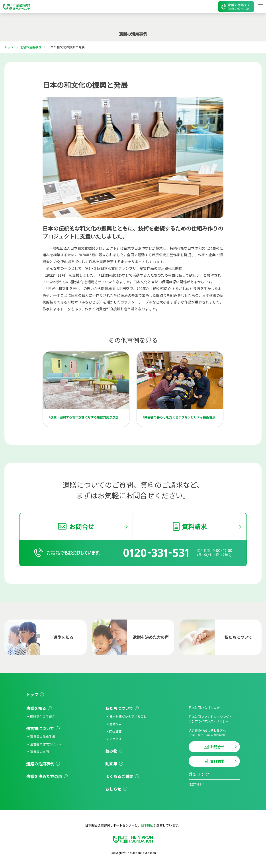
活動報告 (115, 724)
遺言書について (40, 728)
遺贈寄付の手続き (43, 716)
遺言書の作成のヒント (46, 744)
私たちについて (119, 708)
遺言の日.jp (197, 784)
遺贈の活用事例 (31, 47)
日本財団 (147, 825)
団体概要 (115, 731)
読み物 (111, 751)
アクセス (115, 739)
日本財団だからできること (128, 716)
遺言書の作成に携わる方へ (214, 732)
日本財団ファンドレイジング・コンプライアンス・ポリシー (210, 719)
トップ (9, 47)
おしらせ (113, 789)
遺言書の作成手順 (43, 737)
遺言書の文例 (39, 752)
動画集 (111, 764)
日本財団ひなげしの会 (204, 708)
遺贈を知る (36, 708)
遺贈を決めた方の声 (44, 776)
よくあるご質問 (119, 776)
